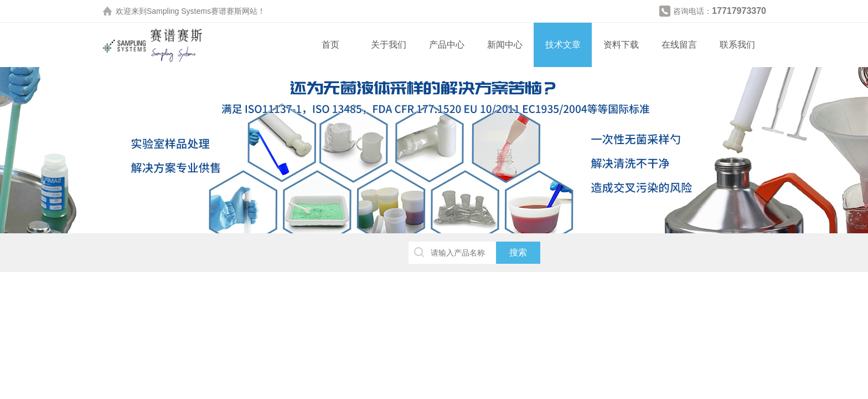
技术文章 (563, 45)
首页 (330, 45)
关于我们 (389, 45)
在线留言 (679, 45)
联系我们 (737, 45)
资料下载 (621, 45)
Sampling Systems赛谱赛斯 (194, 11)
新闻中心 (505, 45)
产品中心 (447, 45)
